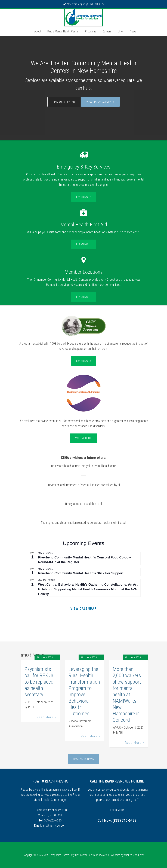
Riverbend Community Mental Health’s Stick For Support (81, 573)
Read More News (83, 759)
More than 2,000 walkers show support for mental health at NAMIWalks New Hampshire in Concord (127, 694)
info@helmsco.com (54, 825)
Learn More (84, 197)
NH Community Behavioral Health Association (83, 17)
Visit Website (83, 438)
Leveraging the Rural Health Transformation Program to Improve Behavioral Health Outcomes (84, 691)
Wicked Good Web (134, 855)
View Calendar (84, 608)
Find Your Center (64, 102)
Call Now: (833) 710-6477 (117, 820)
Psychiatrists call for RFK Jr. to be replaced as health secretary (39, 682)
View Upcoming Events (100, 102)
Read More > (47, 717)
